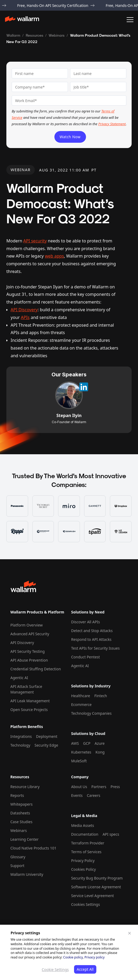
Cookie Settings (55, 970)
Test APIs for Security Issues (95, 648)
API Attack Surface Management (26, 689)
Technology (20, 745)
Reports (17, 795)
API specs (111, 834)
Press (115, 787)
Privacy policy (94, 957)
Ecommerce (81, 704)
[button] (130, 20)
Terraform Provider (88, 843)
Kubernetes (81, 752)
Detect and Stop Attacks (92, 631)
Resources (34, 35)
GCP (87, 743)
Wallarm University (27, 874)
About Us (79, 787)
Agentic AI (19, 678)
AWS (75, 743)
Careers (93, 795)
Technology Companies (91, 713)
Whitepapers (21, 804)
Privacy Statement (112, 124)
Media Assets (83, 825)
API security (35, 241)
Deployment (47, 736)
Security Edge (46, 745)
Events (77, 795)
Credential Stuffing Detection (36, 669)
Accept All (85, 969)
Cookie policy (73, 957)
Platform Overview (27, 625)
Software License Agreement (96, 887)
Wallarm (13, 35)
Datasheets (20, 813)
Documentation (85, 834)
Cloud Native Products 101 (33, 848)
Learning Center (24, 839)
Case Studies (21, 822)
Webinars (57, 35)
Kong (100, 752)
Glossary (18, 857)
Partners (99, 787)
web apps (54, 256)
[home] (25, 20)
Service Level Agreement (92, 896)
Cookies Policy (83, 869)
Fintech (101, 696)
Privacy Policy (83, 861)
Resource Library (25, 787)
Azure (100, 743)
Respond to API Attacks (91, 639)
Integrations (21, 736)
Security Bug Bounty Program (97, 878)
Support (17, 866)
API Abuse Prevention (29, 660)
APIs (25, 317)
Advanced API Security (30, 634)
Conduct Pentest (85, 657)
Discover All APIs (86, 622)
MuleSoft (79, 761)
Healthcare (81, 696)
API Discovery (24, 310)
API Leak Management (30, 701)
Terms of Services (86, 852)
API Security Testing (27, 651)
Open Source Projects (29, 710)
